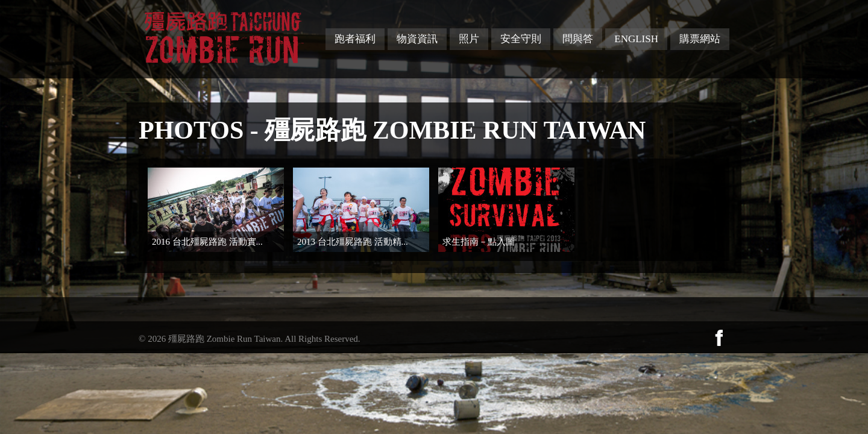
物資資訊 (417, 39)
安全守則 (521, 39)
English (636, 39)
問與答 (578, 39)
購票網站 (700, 39)
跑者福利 (355, 39)
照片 (469, 39)
